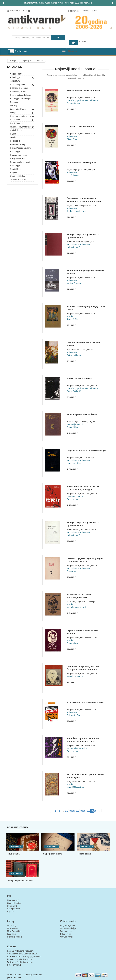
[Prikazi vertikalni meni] (11, 51)
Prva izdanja (14, 854)
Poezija (70, 316)
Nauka (13, 134)
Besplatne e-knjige (68, 928)
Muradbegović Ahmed (76, 607)
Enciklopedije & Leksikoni (21, 95)
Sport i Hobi (15, 169)
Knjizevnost (15, 120)
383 (81, 811)
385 (88, 811)
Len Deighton (73, 175)
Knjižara (11, 912)
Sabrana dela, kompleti (20, 162)
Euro (95, 11)
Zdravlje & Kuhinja (18, 180)
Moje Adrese (13, 928)
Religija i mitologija (18, 159)
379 (66, 811)
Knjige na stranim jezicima (22, 116)
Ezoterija (14, 102)
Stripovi (13, 173)
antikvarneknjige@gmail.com (28, 957)
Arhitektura (15, 81)
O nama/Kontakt (14, 903)
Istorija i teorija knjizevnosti (79, 244)
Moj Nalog (12, 926)
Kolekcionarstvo (17, 123)
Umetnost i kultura (18, 176)
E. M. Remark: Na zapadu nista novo (86, 702)
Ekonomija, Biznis (18, 91)
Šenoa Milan (72, 427)
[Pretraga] (58, 38)
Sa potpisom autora (52, 854)
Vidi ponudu (16, 847)
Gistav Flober (73, 139)
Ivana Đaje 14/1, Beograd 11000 (23, 954)
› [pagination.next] (100, 811)
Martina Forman (74, 283)
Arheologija (15, 77)
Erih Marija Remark (75, 715)
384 (85, 811)
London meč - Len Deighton (81, 162)
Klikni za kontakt (26, 959)
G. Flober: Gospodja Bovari (81, 126)
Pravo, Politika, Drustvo (20, 148)
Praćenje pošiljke (15, 937)
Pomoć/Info (12, 906)
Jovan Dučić (72, 319)
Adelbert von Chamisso (77, 211)
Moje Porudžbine (15, 931)
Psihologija (15, 151)
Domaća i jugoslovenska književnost (83, 100)
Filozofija (14, 106)
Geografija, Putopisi (19, 109)
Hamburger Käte (74, 463)
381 (74, 811)
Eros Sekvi (71, 571)
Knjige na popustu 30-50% (20, 881)
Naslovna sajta (14, 900)
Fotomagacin (66, 931)
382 (77, 811)
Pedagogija (15, 141)
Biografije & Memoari (19, 88)
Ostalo (13, 137)
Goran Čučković (74, 391)
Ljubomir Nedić (73, 247)
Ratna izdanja (85, 854)
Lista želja (12, 934)
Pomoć (86, 11)
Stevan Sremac (74, 103)
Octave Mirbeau (74, 355)
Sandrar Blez (72, 643)
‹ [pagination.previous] (52, 811)
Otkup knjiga (66, 934)
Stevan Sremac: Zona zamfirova (83, 90)
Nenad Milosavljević (75, 787)
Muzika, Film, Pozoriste (20, 127)
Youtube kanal (66, 937)
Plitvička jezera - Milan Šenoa (82, 414)
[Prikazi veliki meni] (64, 51)
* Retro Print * (16, 74)
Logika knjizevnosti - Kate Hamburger (86, 450)
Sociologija (15, 166)
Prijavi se (74, 11)
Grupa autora (73, 499)
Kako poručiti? (13, 909)
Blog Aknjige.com (68, 926)
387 (96, 811)
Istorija (13, 113)
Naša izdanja (16, 130)
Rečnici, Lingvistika (19, 155)
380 (70, 811)
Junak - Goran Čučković (79, 378)
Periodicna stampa (18, 144)
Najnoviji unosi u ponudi (32, 61)
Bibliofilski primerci (18, 84)
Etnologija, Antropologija (21, 99)
